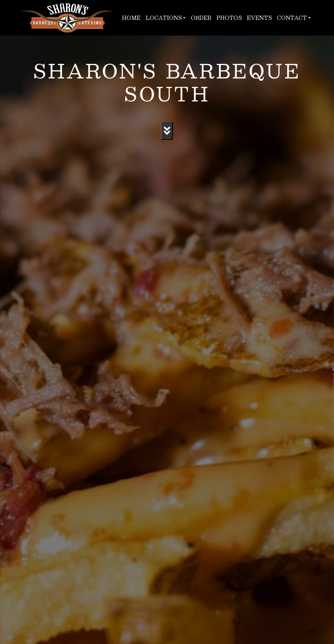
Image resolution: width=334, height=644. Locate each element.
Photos (229, 18)
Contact (292, 18)
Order (201, 18)
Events (259, 18)
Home (131, 18)
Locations (164, 18)
